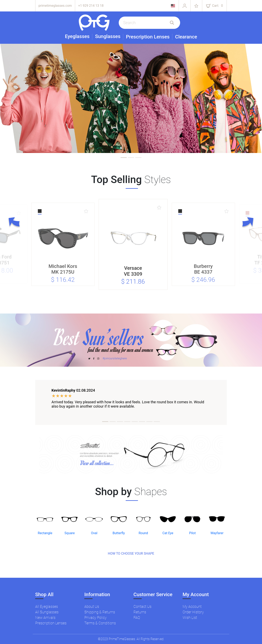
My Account (192, 606)
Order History (193, 612)
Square (70, 533)
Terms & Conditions (100, 623)
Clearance (186, 37)
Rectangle (45, 533)
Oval (94, 533)
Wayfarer (217, 533)
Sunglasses (108, 37)
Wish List (190, 618)
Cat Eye (168, 533)
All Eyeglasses (47, 606)
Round (143, 533)
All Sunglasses (47, 612)
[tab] (124, 158)
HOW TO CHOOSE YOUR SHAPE (131, 554)
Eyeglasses (77, 37)
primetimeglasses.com (55, 6)
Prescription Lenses (148, 37)
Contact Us (142, 606)
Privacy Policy (95, 618)
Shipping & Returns (100, 612)
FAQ (137, 618)
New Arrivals (45, 618)
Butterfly (119, 533)
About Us (92, 606)
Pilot (192, 533)
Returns (140, 612)
